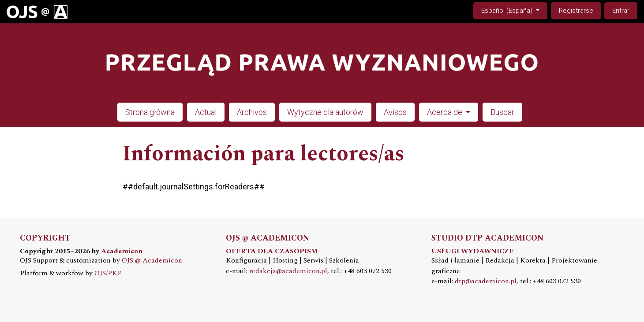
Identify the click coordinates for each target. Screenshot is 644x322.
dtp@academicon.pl (486, 281)
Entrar (621, 11)
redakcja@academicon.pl (288, 271)
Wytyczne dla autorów (325, 112)
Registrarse (576, 11)
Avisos (395, 112)
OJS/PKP (108, 273)
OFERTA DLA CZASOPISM (272, 251)
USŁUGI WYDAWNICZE (473, 251)
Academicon (122, 251)
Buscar (502, 112)
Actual (206, 112)
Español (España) (514, 10)
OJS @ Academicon (152, 261)
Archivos (252, 112)
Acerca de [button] (446, 112)
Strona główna (150, 112)
